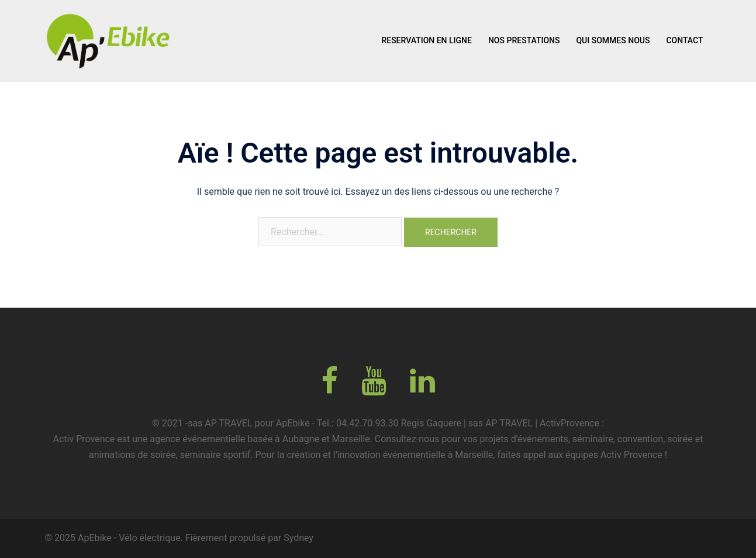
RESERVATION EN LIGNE (427, 40)
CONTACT (684, 40)
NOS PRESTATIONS (524, 40)
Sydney (298, 538)
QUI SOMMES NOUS (613, 40)
